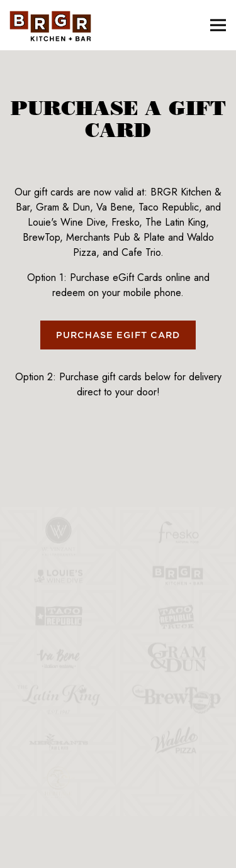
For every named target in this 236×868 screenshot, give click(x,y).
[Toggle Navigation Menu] (218, 25)
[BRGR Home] (50, 25)
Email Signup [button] (118, 852)
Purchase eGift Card (118, 335)
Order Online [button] (118, 820)
